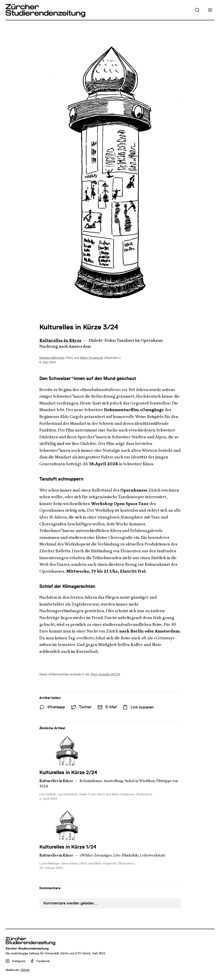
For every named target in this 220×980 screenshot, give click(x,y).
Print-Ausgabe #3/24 (105, 674)
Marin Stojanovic (92, 358)
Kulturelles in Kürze (60, 340)
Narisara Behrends (52, 358)
